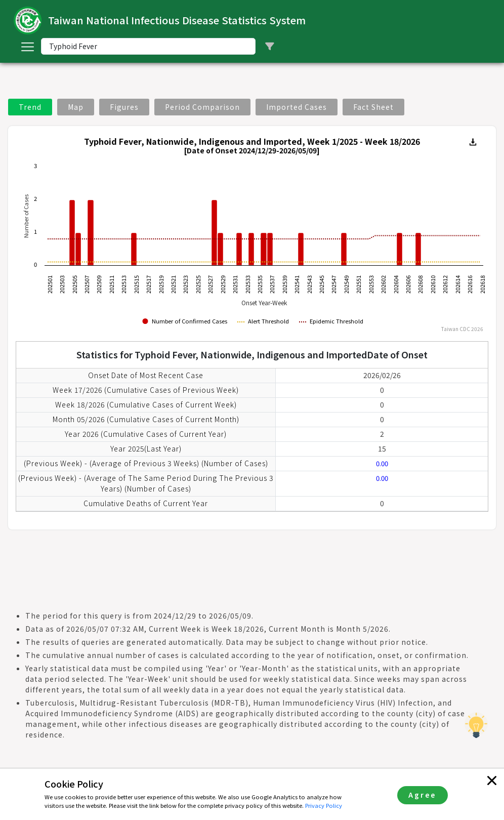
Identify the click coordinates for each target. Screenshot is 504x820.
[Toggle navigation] (27, 47)
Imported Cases (297, 107)
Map (76, 107)
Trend (30, 107)
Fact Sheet (373, 107)
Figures (124, 107)
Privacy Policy (324, 805)
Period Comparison (202, 107)
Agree (422, 795)
